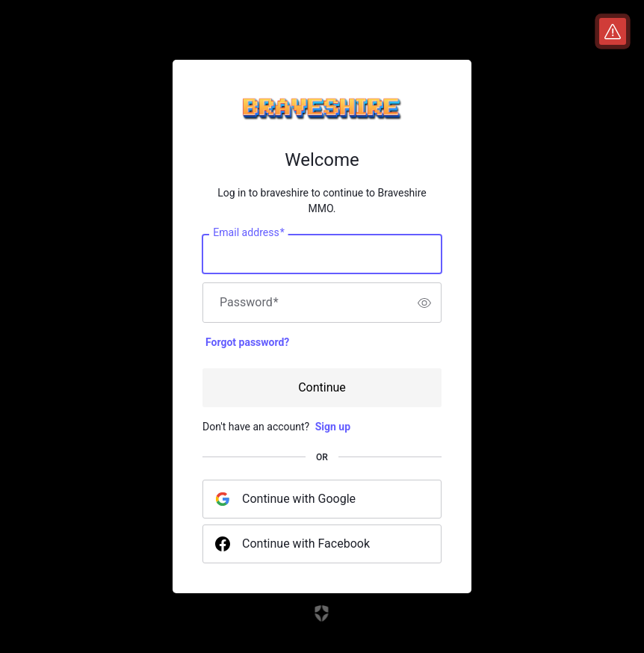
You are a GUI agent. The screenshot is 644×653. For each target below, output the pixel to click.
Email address (248, 233)
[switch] (424, 303)
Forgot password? (247, 342)
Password (249, 303)
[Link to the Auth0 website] (322, 613)
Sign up (333, 427)
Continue (322, 387)
